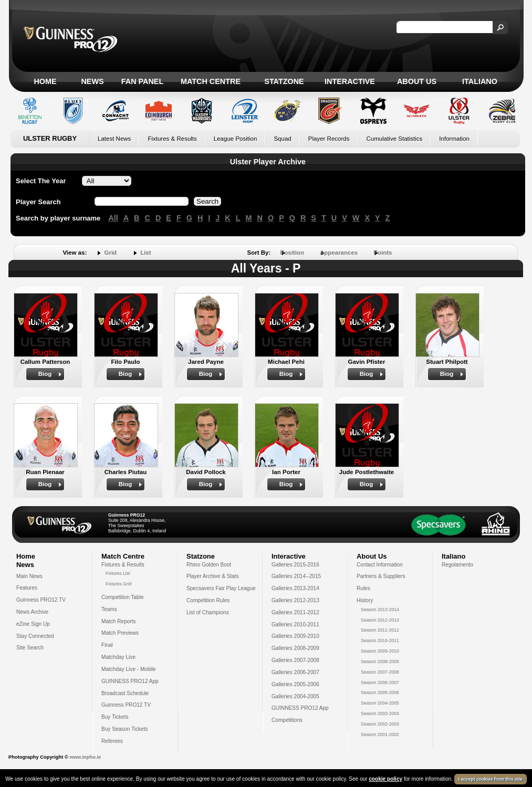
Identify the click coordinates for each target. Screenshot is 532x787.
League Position (236, 139)
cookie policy (385, 779)
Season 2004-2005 (380, 703)
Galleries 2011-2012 (295, 612)
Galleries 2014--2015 (296, 576)
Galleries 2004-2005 (295, 696)
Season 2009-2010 (380, 651)
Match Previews (120, 633)
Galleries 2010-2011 (295, 625)
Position (292, 253)
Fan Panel (142, 81)
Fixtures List (118, 573)
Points (383, 253)
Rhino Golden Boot (209, 565)
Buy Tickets (115, 717)
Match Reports (119, 621)
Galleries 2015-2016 (295, 565)
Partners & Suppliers (381, 576)
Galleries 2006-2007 (295, 672)
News (92, 81)
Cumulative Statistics (394, 139)
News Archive (32, 612)
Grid (110, 253)
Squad (282, 139)
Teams (109, 609)
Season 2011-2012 (380, 630)
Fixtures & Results (172, 139)
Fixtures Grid (118, 584)
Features (27, 588)
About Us (417, 81)
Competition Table (123, 597)
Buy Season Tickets (125, 729)
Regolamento (457, 565)
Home (45, 81)
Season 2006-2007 (380, 683)
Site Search (30, 648)
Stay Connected (35, 636)
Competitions (287, 720)
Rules (363, 588)
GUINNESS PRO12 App (130, 681)
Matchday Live (118, 657)
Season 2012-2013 (380, 620)
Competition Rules (208, 600)
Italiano (480, 81)
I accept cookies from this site (491, 779)
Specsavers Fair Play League (221, 588)
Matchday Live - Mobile (129, 669)
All (113, 218)
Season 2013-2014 (380, 610)
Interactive (350, 81)
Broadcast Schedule (125, 693)
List (145, 253)
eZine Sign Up (33, 624)
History (365, 600)
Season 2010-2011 (380, 641)
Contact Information (380, 565)
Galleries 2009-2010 (295, 636)
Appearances (339, 253)
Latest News (114, 139)
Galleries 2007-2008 (295, 660)
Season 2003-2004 (380, 713)
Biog (45, 374)
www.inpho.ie (85, 757)
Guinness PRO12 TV (41, 600)
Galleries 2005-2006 (295, 684)
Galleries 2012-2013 (295, 600)
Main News (29, 576)
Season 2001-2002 (380, 734)
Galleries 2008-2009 (295, 648)
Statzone (284, 81)
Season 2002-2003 (380, 724)
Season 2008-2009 (380, 662)
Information (454, 139)
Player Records (329, 139)
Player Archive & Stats (213, 576)
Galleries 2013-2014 (295, 588)
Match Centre (211, 81)
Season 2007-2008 (380, 672)
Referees (112, 741)
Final (107, 645)
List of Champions (208, 612)
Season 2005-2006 (380, 692)
